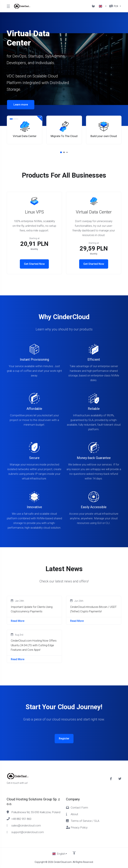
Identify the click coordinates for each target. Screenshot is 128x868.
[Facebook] (111, 780)
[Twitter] (120, 780)
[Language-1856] (103, 6)
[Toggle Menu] (8, 6)
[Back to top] (74, 854)
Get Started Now (34, 264)
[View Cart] (94, 6)
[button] (61, 152)
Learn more (20, 105)
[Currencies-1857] (115, 6)
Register (64, 740)
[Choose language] (60, 855)
